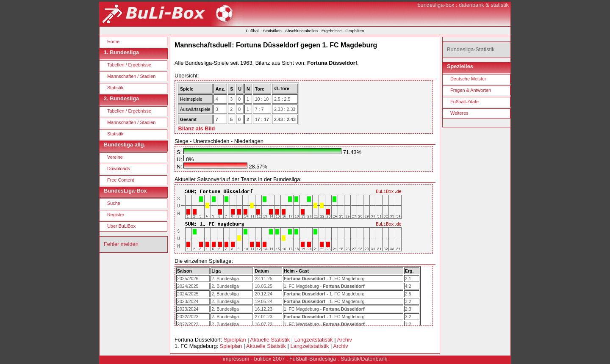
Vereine (115, 157)
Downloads (119, 168)
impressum (236, 359)
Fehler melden (121, 244)
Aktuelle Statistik (270, 340)
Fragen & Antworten (471, 90)
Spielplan (235, 340)
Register (116, 215)
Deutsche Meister (468, 79)
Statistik (115, 88)
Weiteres (459, 113)
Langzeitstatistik (314, 340)
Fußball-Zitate (464, 102)
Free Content (121, 180)
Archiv (344, 340)
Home (113, 41)
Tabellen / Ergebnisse (129, 65)
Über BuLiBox (121, 226)
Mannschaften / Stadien (131, 76)
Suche (114, 203)
